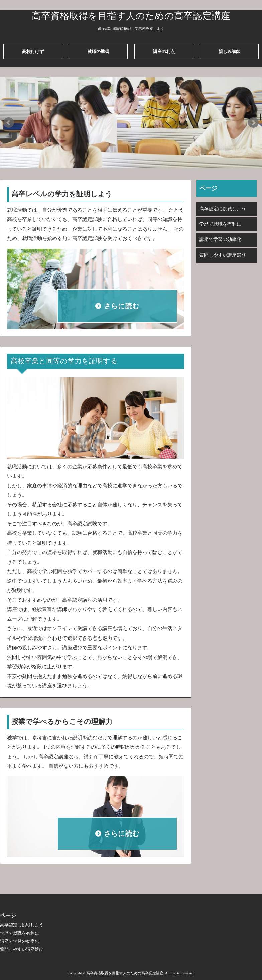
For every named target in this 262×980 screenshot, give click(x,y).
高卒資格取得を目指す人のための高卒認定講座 (131, 16)
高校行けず (33, 51)
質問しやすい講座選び (223, 255)
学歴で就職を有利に (220, 224)
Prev (9, 123)
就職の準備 (98, 51)
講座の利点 (164, 51)
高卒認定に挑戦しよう (223, 209)
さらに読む (122, 306)
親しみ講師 (229, 51)
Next (253, 123)
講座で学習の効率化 (220, 240)
